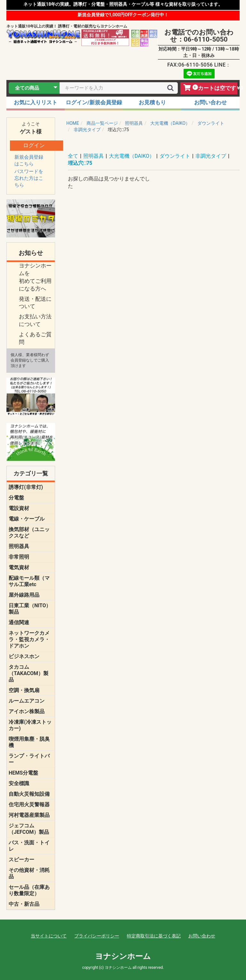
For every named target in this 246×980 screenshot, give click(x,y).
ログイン (34, 145)
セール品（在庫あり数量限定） (29, 890)
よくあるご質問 (35, 338)
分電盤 (16, 498)
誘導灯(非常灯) (26, 487)
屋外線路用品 (24, 595)
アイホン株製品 (27, 711)
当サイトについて (49, 936)
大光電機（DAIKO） (132, 156)
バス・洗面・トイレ (29, 846)
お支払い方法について (35, 320)
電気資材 (19, 567)
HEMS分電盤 (23, 773)
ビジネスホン (24, 656)
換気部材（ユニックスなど (29, 533)
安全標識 (19, 783)
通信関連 (19, 622)
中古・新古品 (24, 904)
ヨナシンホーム (123, 956)
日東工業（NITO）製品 (30, 609)
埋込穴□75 (80, 163)
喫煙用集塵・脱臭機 (29, 742)
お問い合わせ (202, 936)
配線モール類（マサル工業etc (29, 581)
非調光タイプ (211, 156)
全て (73, 156)
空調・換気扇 (24, 690)
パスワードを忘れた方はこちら (29, 178)
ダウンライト (175, 156)
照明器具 (19, 546)
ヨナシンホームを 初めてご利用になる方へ (35, 277)
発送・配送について (35, 303)
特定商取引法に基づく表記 (154, 936)
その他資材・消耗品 (29, 873)
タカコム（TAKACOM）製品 (29, 673)
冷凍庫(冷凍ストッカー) (30, 725)
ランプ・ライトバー (29, 759)
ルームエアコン (27, 701)
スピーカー (21, 860)
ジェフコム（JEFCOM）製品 (29, 829)
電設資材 (19, 508)
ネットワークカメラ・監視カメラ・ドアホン (29, 639)
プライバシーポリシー (97, 936)
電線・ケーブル (27, 519)
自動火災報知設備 (29, 794)
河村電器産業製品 (29, 815)
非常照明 (19, 557)
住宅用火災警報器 (29, 805)
